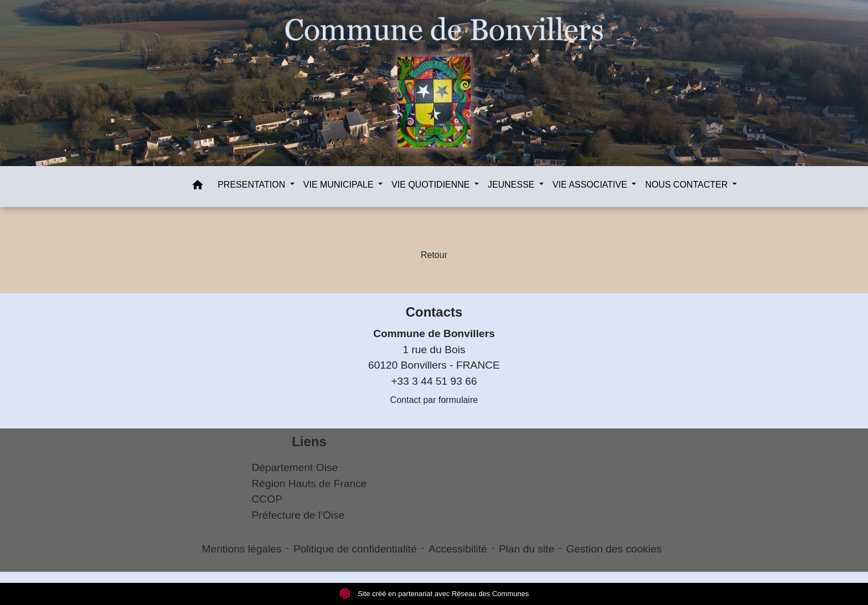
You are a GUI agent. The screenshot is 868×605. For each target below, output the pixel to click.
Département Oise (295, 467)
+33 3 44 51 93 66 (434, 381)
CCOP (267, 499)
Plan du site (526, 549)
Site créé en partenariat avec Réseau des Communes (434, 594)
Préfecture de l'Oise (298, 515)
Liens (309, 441)
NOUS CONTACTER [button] (687, 185)
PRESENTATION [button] (253, 185)
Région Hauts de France (309, 484)
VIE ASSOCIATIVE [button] (591, 185)
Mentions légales (242, 549)
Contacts (434, 312)
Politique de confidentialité (355, 549)
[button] (198, 187)
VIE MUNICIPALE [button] (340, 185)
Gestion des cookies (614, 549)
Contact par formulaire (434, 400)
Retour (434, 255)
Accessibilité (458, 549)
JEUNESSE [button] (512, 185)
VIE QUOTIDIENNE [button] (432, 185)
